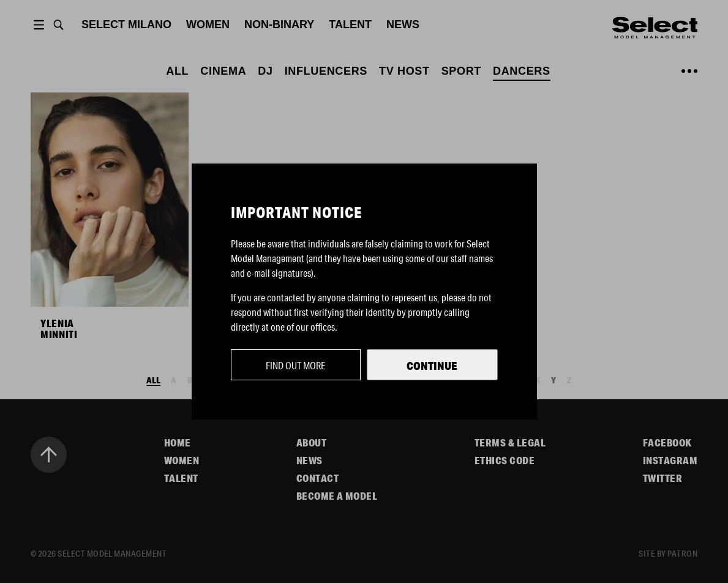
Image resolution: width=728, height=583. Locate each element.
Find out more (296, 365)
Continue (432, 366)
